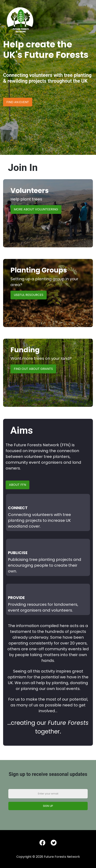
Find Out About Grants (33, 369)
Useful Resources (29, 295)
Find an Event (18, 102)
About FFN (17, 485)
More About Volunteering (36, 209)
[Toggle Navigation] (90, 6)
